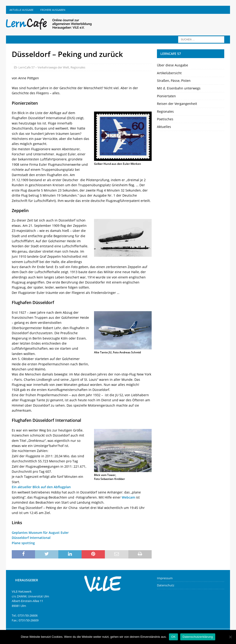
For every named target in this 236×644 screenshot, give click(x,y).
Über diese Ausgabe (173, 65)
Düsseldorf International (31, 538)
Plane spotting (23, 543)
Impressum (165, 578)
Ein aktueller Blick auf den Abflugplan (41, 487)
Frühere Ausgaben (53, 10)
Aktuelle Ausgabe (21, 10)
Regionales (78, 67)
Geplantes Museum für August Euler (40, 533)
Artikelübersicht (169, 73)
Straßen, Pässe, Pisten (174, 81)
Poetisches (165, 119)
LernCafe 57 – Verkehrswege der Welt (44, 67)
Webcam (128, 497)
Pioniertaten (166, 96)
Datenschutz (166, 585)
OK (173, 637)
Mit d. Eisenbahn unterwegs (179, 88)
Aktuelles (164, 127)
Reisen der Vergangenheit (177, 104)
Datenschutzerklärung (198, 637)
